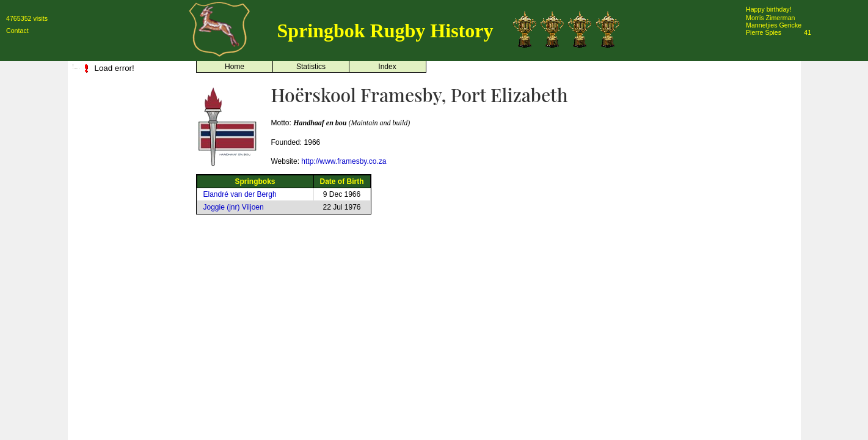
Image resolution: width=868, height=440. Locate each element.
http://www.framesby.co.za (344, 161)
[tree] (129, 68)
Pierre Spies (764, 32)
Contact (17, 31)
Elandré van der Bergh (240, 194)
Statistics (311, 67)
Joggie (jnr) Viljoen (234, 207)
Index (387, 67)
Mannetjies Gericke (774, 25)
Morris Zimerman (771, 18)
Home (235, 67)
